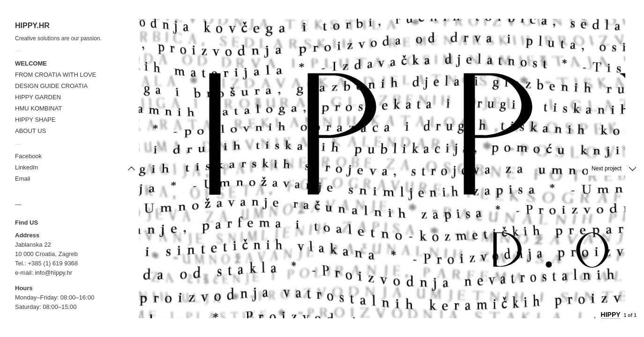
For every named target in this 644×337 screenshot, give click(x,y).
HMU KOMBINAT (38, 108)
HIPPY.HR (32, 26)
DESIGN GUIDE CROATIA (51, 86)
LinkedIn (26, 167)
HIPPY (611, 315)
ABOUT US (30, 131)
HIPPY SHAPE (35, 120)
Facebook (28, 156)
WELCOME (31, 63)
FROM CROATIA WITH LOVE (56, 75)
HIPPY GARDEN (38, 97)
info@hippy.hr (54, 273)
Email (23, 179)
